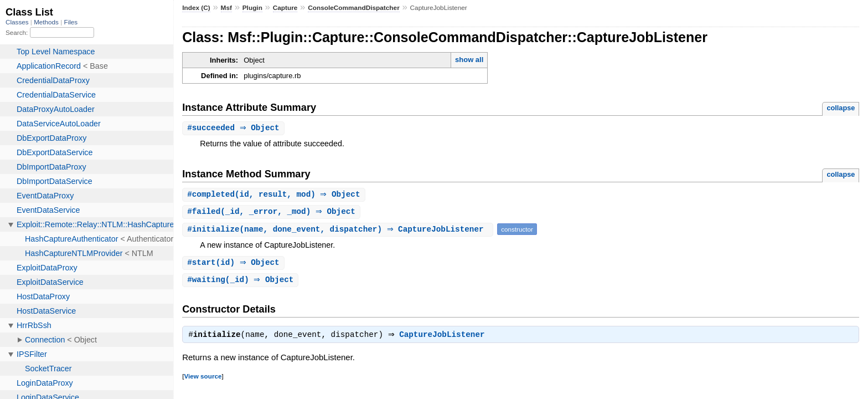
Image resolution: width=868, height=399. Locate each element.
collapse (841, 108)
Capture (285, 8)
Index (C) (196, 8)
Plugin (252, 8)
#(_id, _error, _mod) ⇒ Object (273, 213)
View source (203, 380)
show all (469, 60)
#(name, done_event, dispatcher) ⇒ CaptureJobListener (339, 231)
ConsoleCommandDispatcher (354, 8)
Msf (226, 8)
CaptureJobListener (445, 339)
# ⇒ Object (235, 128)
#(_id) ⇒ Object (242, 282)
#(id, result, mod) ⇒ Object (275, 195)
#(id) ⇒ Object (235, 265)
